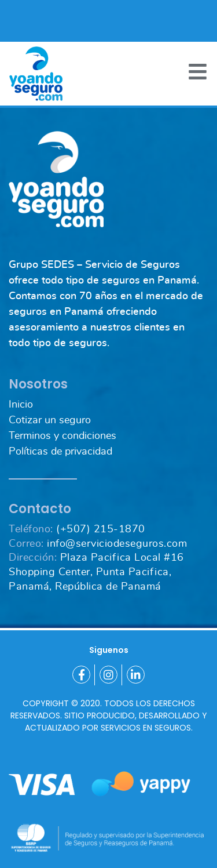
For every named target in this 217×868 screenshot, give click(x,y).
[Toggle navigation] (198, 72)
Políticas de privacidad (60, 452)
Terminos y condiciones (62, 436)
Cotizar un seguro (50, 420)
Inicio (21, 405)
